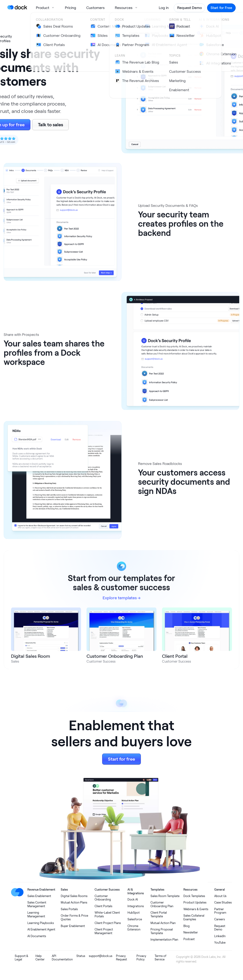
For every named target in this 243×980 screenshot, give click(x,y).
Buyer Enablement (73, 926)
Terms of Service (161, 958)
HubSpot (134, 913)
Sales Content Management (37, 904)
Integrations (136, 906)
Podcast (189, 939)
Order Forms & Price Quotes (74, 917)
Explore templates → (122, 601)
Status (81, 956)
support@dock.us (101, 956)
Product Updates (195, 902)
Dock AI (133, 899)
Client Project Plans (108, 923)
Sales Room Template (165, 896)
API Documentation (62, 958)
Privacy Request (121, 958)
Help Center (40, 958)
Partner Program (220, 911)
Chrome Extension (134, 928)
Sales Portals (69, 909)
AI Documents (37, 936)
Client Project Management (104, 931)
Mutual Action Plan (163, 923)
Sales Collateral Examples (194, 917)
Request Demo (220, 928)
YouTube (220, 943)
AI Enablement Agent (41, 929)
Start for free (121, 759)
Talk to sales (51, 124)
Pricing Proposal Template (162, 931)
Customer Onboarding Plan (162, 904)
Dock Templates (194, 896)
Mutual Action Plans (74, 902)
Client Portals (103, 906)
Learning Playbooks (41, 923)
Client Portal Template (159, 914)
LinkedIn (220, 936)
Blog (187, 926)
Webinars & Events (196, 909)
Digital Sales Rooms (74, 896)
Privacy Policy (141, 958)
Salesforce (135, 919)
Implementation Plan (164, 940)
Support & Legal (22, 958)
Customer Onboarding (103, 898)
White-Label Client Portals (107, 914)
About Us (220, 896)
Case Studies (223, 902)
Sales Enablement (39, 896)
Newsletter (191, 932)
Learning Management (36, 914)
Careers (220, 919)
